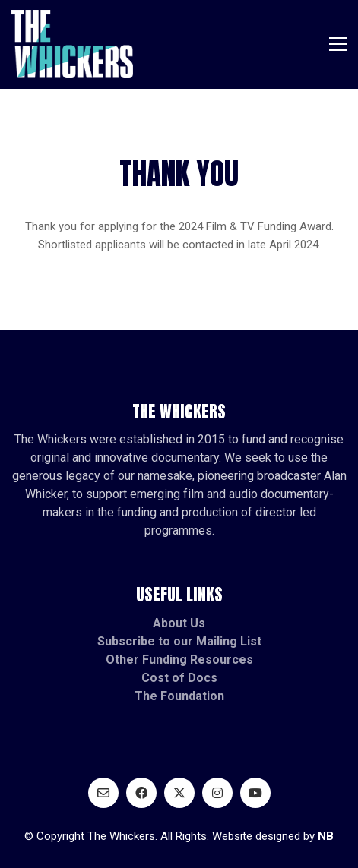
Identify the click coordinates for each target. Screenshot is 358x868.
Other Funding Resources (179, 660)
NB (326, 836)
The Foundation (179, 696)
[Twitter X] (179, 793)
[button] (338, 44)
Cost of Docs (179, 678)
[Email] (103, 793)
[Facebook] (141, 793)
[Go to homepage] (72, 44)
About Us (179, 623)
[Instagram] (217, 793)
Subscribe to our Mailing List (179, 641)
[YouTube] (255, 793)
